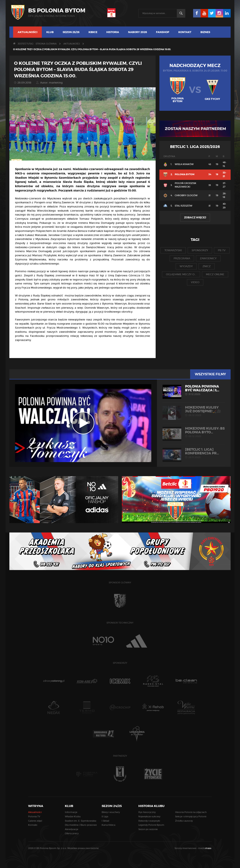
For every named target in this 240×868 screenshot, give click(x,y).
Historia (113, 32)
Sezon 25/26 (71, 32)
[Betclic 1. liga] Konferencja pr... (194, 453)
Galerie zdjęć (35, 821)
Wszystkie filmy (210, 374)
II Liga (105, 816)
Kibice (93, 32)
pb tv (222, 250)
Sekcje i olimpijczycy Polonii (191, 816)
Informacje (71, 812)
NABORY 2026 (138, 32)
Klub (50, 32)
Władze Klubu (73, 816)
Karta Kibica (108, 825)
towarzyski (173, 250)
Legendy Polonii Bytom (151, 825)
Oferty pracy (72, 833)
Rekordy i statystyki (149, 821)
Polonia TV (34, 816)
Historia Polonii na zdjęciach (191, 812)
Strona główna (46, 44)
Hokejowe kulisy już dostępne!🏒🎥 (194, 411)
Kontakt (185, 32)
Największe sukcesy (149, 816)
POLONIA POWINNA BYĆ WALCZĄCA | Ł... (194, 390)
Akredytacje (72, 829)
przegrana (182, 258)
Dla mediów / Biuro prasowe (81, 825)
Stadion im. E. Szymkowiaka (81, 821)
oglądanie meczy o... (181, 274)
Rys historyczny (147, 812)
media (205, 848)
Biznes (205, 32)
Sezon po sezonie (148, 829)
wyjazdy (186, 266)
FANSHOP (163, 32)
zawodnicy (208, 258)
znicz (207, 266)
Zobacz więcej (195, 217)
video (195, 282)
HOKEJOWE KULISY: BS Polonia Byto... (194, 432)
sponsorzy (200, 250)
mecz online (215, 274)
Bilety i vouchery (111, 812)
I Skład (105, 821)
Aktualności (27, 32)
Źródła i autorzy (184, 821)
